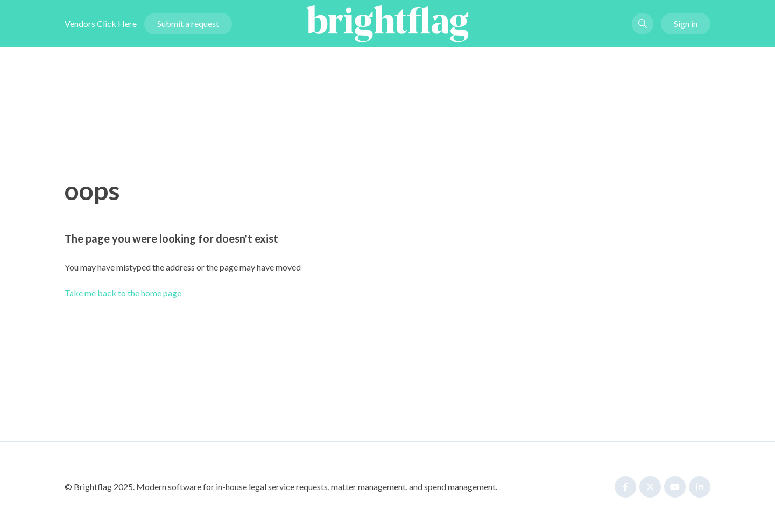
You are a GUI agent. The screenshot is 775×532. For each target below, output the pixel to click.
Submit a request (188, 23)
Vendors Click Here (101, 23)
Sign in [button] (686, 23)
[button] (643, 24)
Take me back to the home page (123, 293)
